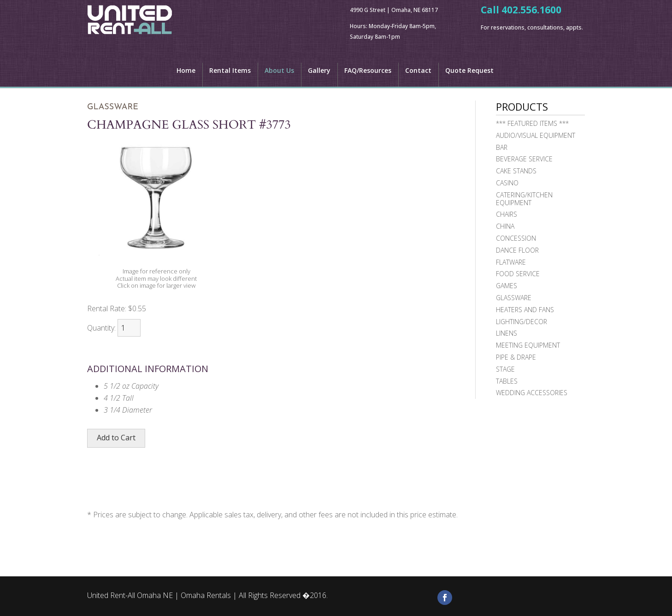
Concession (516, 238)
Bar (502, 147)
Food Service (518, 274)
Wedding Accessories (532, 393)
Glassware (514, 298)
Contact (418, 71)
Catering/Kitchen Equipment (524, 199)
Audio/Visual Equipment (536, 135)
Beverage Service (524, 159)
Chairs (507, 214)
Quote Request (469, 71)
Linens (507, 333)
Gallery (319, 71)
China (505, 226)
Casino (507, 183)
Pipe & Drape (516, 357)
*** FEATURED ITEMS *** (532, 123)
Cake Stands (516, 171)
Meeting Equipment (528, 345)
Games (507, 286)
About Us (279, 71)
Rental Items (230, 71)
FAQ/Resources (368, 71)
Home (186, 71)
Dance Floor (517, 250)
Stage (505, 369)
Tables (507, 381)
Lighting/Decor (522, 322)
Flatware (511, 262)
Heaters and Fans (525, 310)
